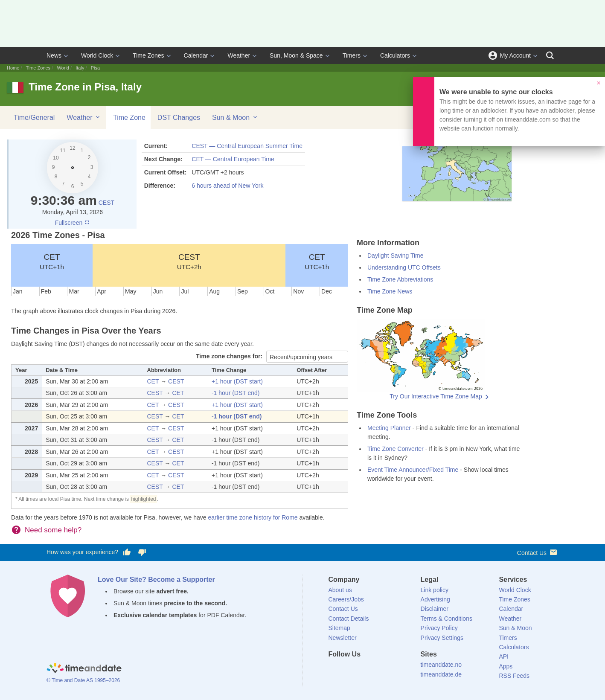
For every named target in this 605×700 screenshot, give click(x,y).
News (54, 55)
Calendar (196, 55)
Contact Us (538, 552)
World (63, 68)
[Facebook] (335, 670)
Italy (80, 68)
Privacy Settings (442, 638)
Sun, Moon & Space (296, 55)
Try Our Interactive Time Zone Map (436, 396)
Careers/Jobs (346, 599)
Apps (506, 666)
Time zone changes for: (230, 356)
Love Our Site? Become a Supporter (156, 579)
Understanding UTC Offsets (404, 267)
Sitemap (339, 628)
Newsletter (343, 638)
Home (13, 68)
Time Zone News (390, 291)
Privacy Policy (439, 628)
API (504, 656)
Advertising (435, 599)
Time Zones (148, 55)
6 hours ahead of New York (227, 186)
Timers (352, 55)
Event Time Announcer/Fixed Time (413, 470)
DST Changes (179, 118)
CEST (106, 203)
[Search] (550, 55)
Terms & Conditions (446, 619)
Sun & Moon (235, 117)
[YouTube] (393, 670)
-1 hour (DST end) (236, 393)
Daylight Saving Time (396, 256)
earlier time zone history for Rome (253, 517)
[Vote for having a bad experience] (142, 552)
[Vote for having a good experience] (127, 552)
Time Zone (129, 118)
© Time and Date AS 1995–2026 (83, 680)
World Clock (97, 55)
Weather (239, 55)
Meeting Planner (389, 428)
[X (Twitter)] (349, 670)
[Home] (84, 669)
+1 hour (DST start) (237, 381)
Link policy (435, 590)
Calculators (395, 55)
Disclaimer (435, 609)
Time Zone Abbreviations (400, 279)
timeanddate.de (441, 674)
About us (340, 590)
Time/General (34, 118)
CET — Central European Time (233, 159)
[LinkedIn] (364, 670)
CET (52, 261)
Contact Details (349, 619)
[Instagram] (378, 670)
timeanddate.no (441, 665)
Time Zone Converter (396, 449)
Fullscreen (73, 223)
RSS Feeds (514, 676)
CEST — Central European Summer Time (247, 146)
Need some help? (53, 530)
